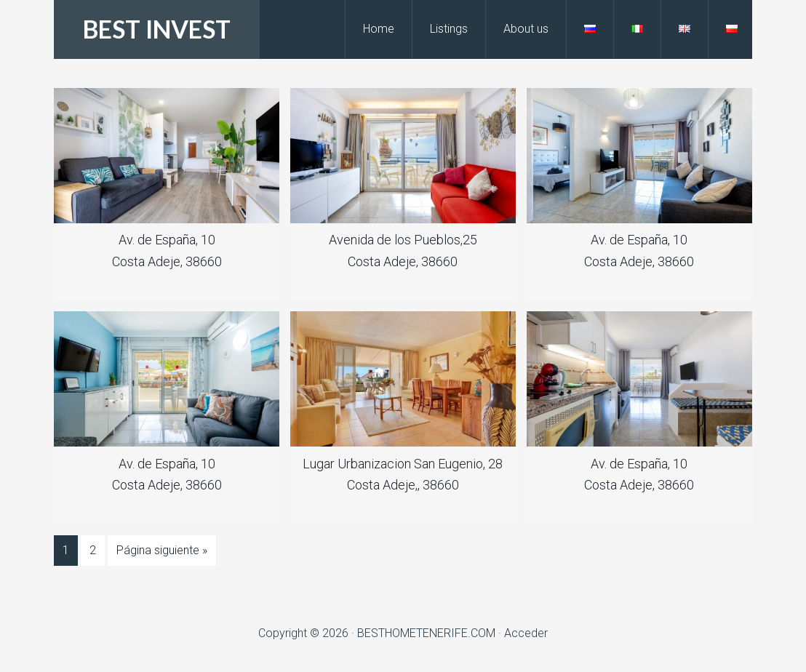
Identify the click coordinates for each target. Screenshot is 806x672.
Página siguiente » (162, 550)
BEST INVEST (157, 29)
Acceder (526, 633)
